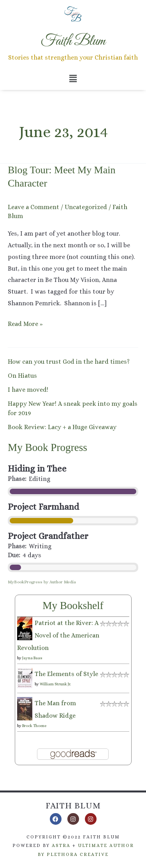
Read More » (25, 323)
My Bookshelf (73, 606)
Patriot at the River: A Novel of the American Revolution (58, 635)
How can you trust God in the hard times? (69, 362)
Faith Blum (73, 805)
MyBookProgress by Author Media (42, 582)
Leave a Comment (33, 207)
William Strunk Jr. (55, 684)
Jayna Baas (32, 658)
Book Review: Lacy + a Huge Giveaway (62, 427)
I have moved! (28, 390)
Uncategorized (86, 207)
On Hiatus (22, 376)
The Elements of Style (66, 674)
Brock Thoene (34, 726)
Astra (61, 845)
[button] (73, 79)
